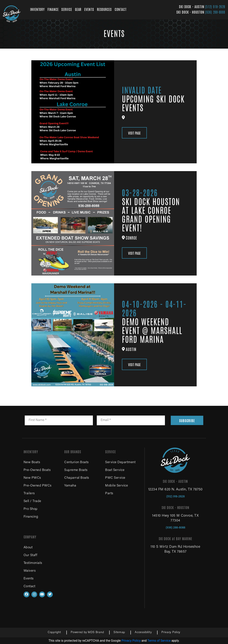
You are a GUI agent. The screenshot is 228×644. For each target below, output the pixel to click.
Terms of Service (159, 641)
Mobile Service (117, 486)
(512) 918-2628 (215, 6)
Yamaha (70, 486)
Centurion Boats (77, 462)
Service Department (120, 462)
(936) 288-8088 (215, 12)
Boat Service (115, 470)
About (28, 548)
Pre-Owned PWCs (38, 486)
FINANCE (53, 9)
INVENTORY (37, 9)
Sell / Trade (32, 501)
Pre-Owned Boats (37, 470)
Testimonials (33, 563)
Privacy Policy (171, 632)
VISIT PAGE (134, 133)
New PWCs (32, 478)
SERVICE (67, 9)
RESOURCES (104, 9)
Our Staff (30, 555)
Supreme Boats (76, 470)
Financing (31, 517)
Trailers (29, 494)
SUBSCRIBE (187, 420)
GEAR (78, 9)
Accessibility (143, 632)
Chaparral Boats (77, 478)
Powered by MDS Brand (87, 632)
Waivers (30, 571)
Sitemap (119, 632)
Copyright (54, 632)
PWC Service (115, 478)
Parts (109, 494)
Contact (29, 587)
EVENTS (89, 9)
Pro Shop (31, 509)
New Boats (32, 462)
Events (29, 579)
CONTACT (121, 9)
